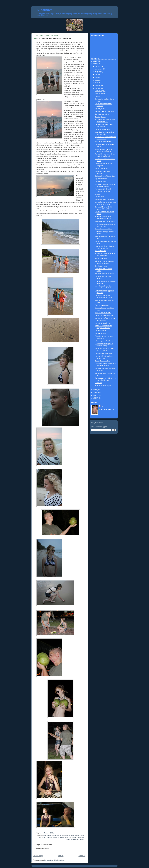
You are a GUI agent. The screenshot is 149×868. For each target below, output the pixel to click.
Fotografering (80, 835)
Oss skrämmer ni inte (102, 114)
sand (67, 837)
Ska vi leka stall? (100, 251)
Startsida (61, 856)
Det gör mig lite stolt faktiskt (104, 315)
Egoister (98, 96)
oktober (98, 66)
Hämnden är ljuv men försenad (105, 274)
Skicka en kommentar (42, 849)
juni (97, 75)
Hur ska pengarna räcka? (103, 129)
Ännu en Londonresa (102, 305)
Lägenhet (49, 837)
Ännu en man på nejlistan (103, 313)
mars (97, 83)
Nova (103, 406)
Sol (70, 837)
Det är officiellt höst (101, 331)
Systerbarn (81, 837)
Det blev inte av (100, 197)
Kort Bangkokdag (101, 117)
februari (98, 86)
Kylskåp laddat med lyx (102, 361)
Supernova (44, 10)
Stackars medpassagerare (103, 142)
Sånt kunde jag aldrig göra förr (105, 199)
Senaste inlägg (38, 856)
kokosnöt (42, 837)
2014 (95, 64)
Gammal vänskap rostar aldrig (105, 111)
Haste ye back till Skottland (104, 353)
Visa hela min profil (107, 409)
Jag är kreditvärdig (101, 333)
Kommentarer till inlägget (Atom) (55, 860)
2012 (95, 393)
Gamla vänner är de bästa (103, 229)
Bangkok (49, 835)
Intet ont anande (100, 93)
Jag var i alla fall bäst (102, 168)
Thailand (68, 840)
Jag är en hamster (101, 179)
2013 (95, 390)
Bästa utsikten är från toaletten (105, 176)
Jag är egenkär (100, 109)
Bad (44, 835)
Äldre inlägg (82, 856)
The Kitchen (75, 840)
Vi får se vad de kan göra (103, 386)
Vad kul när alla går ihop (103, 323)
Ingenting (98, 194)
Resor (62, 837)
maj (97, 77)
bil (54, 835)
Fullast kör (98, 383)
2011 (95, 395)
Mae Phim (56, 837)
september (99, 69)
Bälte (67, 835)
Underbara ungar (100, 182)
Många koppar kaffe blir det (104, 341)
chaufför (72, 835)
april (97, 80)
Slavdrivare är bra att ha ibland (105, 221)
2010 (95, 398)
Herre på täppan (100, 91)
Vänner (82, 840)
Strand (74, 837)
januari (98, 88)
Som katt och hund (101, 266)
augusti (98, 72)
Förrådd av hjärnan (101, 259)
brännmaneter (60, 835)
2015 (95, 61)
